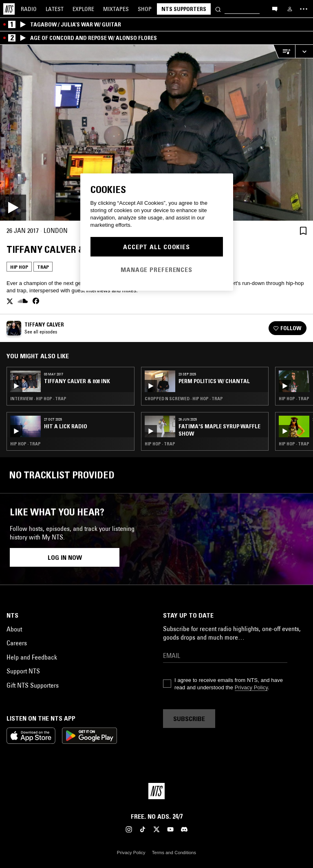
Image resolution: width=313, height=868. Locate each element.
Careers (17, 643)
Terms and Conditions (174, 853)
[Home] (9, 9)
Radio (29, 9)
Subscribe (189, 719)
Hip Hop (19, 267)
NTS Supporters (184, 9)
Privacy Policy (251, 687)
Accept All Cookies (156, 247)
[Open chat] (275, 9)
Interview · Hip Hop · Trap (38, 399)
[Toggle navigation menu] (304, 9)
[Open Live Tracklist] (284, 52)
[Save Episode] (303, 231)
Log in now (65, 557)
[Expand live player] (304, 52)
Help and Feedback (32, 657)
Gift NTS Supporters (33, 685)
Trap (43, 267)
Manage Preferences (156, 270)
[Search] (218, 9)
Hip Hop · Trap (25, 444)
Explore (83, 9)
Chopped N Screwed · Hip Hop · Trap (184, 399)
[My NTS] (290, 9)
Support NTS (23, 671)
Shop (145, 9)
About (14, 629)
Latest (55, 9)
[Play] (156, 133)
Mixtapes (116, 9)
